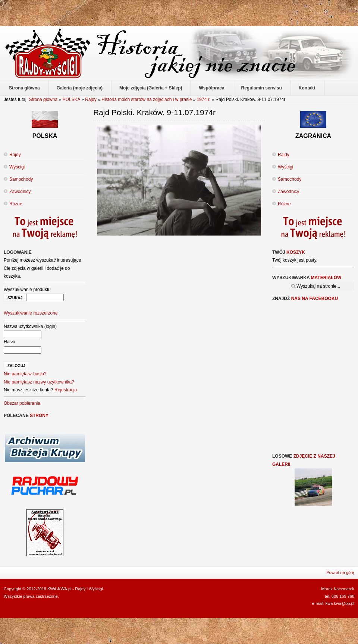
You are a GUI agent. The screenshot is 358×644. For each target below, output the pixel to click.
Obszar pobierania (22, 403)
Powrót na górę (340, 572)
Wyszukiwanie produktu (27, 290)
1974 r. (204, 100)
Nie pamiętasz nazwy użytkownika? (39, 382)
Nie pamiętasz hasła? (25, 374)
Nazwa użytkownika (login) (30, 326)
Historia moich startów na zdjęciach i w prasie (147, 100)
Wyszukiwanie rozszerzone (31, 313)
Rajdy (91, 100)
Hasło (10, 342)
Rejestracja (66, 390)
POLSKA (71, 100)
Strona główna (43, 100)
